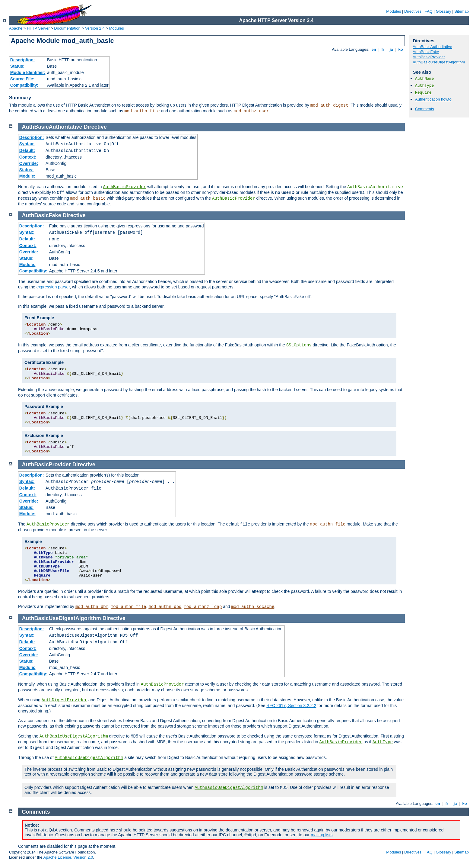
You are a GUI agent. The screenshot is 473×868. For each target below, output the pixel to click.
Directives (413, 11)
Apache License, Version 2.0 (68, 857)
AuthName (424, 79)
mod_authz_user (251, 111)
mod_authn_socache (253, 607)
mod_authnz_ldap (203, 607)
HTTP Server (38, 28)
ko (401, 49)
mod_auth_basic (88, 198)
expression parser (53, 287)
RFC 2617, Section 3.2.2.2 (291, 706)
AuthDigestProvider (64, 700)
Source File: (22, 79)
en (374, 49)
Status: (17, 66)
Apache (16, 28)
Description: (23, 60)
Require (423, 93)
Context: (28, 157)
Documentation (67, 28)
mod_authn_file (142, 111)
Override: (29, 163)
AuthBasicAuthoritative (432, 47)
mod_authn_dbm (92, 607)
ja (391, 49)
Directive (95, 127)
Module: (27, 176)
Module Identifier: (28, 72)
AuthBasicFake (426, 52)
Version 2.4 (95, 28)
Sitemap (462, 11)
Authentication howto (433, 99)
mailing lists (322, 835)
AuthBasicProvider (429, 57)
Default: (27, 150)
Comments (425, 109)
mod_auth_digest (329, 105)
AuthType (424, 86)
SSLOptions (299, 345)
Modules (394, 11)
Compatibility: (24, 85)
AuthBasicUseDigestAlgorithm (439, 62)
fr (383, 49)
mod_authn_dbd (165, 607)
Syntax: (27, 144)
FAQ (429, 11)
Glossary (443, 11)
